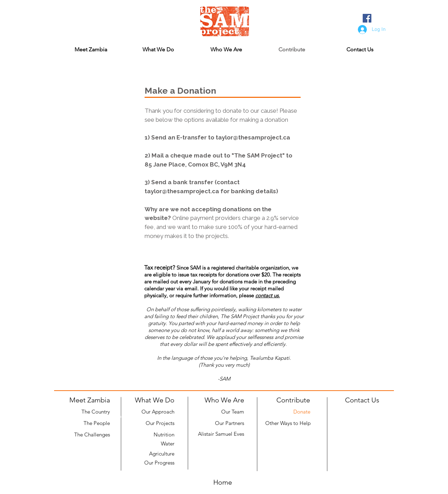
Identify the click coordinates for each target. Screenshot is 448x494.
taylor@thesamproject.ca (253, 137)
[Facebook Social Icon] (367, 18)
